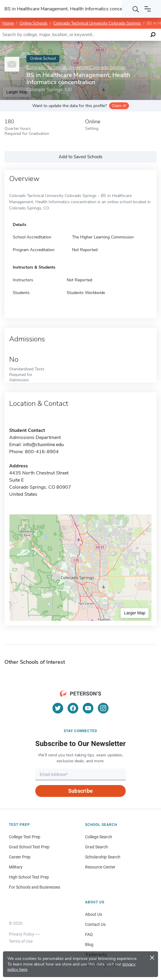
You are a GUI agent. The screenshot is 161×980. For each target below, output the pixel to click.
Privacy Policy (22, 934)
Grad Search (97, 847)
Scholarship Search (103, 857)
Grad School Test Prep (29, 847)
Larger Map (135, 613)
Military (16, 867)
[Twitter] (58, 708)
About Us (94, 914)
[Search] (136, 9)
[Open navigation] (148, 9)
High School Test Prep (29, 877)
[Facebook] (73, 708)
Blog (89, 945)
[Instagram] (103, 708)
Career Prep (20, 857)
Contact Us (95, 924)
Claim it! (119, 106)
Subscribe (80, 791)
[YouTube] (88, 708)
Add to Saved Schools (80, 157)
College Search (99, 837)
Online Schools (34, 23)
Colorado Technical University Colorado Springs (97, 23)
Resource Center (100, 867)
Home (8, 23)
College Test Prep (25, 837)
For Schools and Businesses (35, 887)
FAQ (89, 934)
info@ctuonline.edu (43, 445)
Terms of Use (21, 941)
